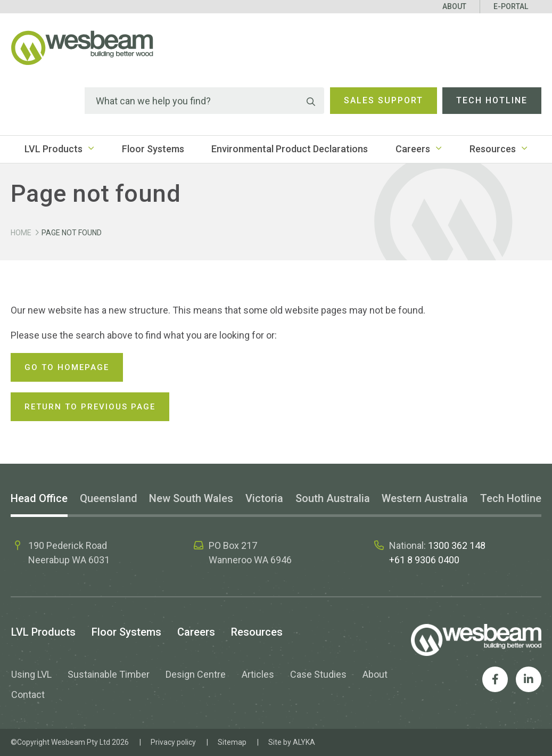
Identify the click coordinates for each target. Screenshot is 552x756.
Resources (493, 149)
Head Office (39, 498)
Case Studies (318, 674)
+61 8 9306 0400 (424, 560)
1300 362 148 (457, 545)
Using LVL (31, 674)
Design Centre (196, 674)
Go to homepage (67, 367)
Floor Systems (153, 149)
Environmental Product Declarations (290, 149)
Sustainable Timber (109, 674)
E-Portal (511, 6)
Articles (258, 674)
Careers (413, 149)
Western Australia (425, 498)
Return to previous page (90, 407)
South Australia (333, 498)
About (454, 6)
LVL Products (53, 149)
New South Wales (191, 498)
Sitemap (232, 742)
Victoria (264, 498)
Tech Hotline (492, 100)
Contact (28, 695)
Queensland (109, 498)
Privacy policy (173, 742)
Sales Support (384, 100)
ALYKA (304, 742)
